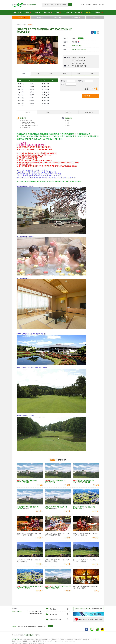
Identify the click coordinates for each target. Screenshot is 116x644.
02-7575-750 (17, 612)
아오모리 (21, 18)
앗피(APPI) (76, 18)
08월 (65, 74)
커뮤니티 (102, 5)
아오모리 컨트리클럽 (79, 60)
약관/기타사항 (89, 112)
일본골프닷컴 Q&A (55, 619)
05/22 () (21, 103)
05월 (24, 74)
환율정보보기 (54, 609)
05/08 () (21, 86)
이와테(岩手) (58, 18)
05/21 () (21, 101)
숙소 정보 (68, 112)
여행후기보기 (54, 614)
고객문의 (21, 635)
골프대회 (78, 12)
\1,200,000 (46, 89)
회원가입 (89, 5)
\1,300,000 (46, 86)
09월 (78, 74)
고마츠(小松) (40, 18)
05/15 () (21, 95)
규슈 (58, 12)
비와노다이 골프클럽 (79, 58)
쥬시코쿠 (48, 12)
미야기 (95, 18)
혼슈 (38, 12)
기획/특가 (99, 12)
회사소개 (15, 635)
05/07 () (21, 84)
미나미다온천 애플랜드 (79, 66)
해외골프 (89, 12)
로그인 (83, 5)
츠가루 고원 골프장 (78, 63)
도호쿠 (28, 12)
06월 (37, 74)
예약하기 (87, 96)
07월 (51, 74)
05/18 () (21, 98)
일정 (48, 112)
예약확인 (95, 5)
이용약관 (37, 635)
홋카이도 (17, 12)
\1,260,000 (46, 84)
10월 (92, 74)
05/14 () (21, 92)
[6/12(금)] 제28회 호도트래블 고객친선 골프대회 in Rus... (32, 626)
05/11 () (21, 89)
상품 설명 (27, 112)
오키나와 (68, 12)
